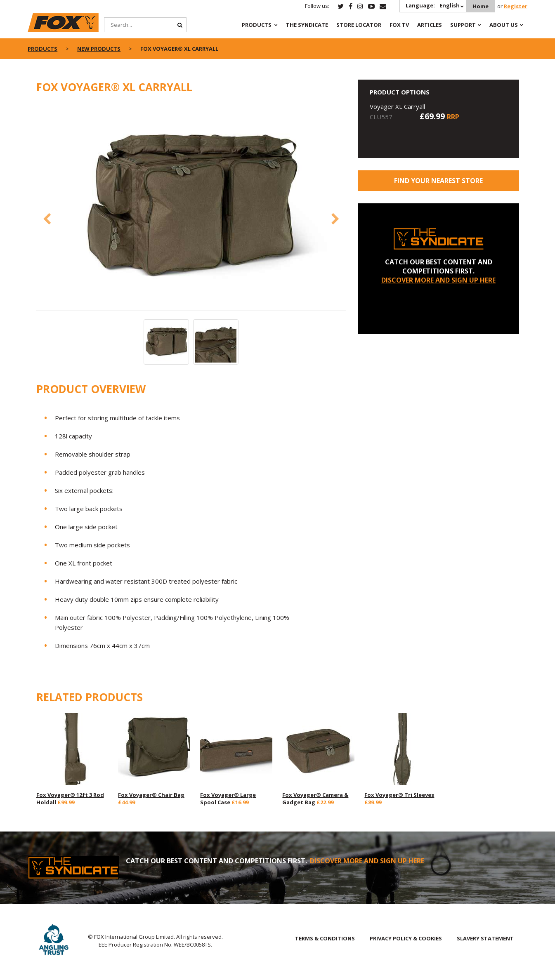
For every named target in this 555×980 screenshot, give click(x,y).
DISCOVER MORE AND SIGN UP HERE (438, 280)
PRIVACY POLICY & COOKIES (406, 938)
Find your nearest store (438, 181)
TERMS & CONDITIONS (325, 938)
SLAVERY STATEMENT (485, 938)
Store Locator (359, 25)
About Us (504, 25)
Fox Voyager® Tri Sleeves (399, 795)
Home (481, 6)
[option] (191, 207)
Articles (430, 25)
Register (516, 6)
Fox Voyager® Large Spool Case (228, 799)
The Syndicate (307, 25)
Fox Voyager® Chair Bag (151, 795)
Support (463, 25)
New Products (99, 49)
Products (257, 25)
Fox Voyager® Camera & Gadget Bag (315, 799)
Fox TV (399, 25)
